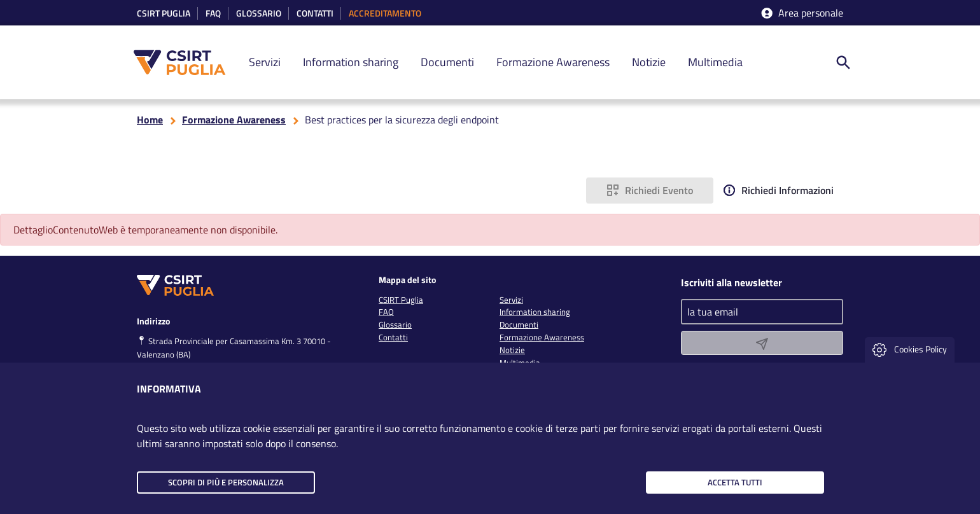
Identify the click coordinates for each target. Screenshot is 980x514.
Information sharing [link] (351, 62)
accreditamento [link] (385, 14)
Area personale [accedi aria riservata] (801, 13)
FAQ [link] (386, 312)
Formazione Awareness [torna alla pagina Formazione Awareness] (234, 120)
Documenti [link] (447, 62)
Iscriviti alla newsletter (731, 282)
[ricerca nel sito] (843, 62)
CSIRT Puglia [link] (164, 14)
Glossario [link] (259, 14)
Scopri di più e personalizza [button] (226, 482)
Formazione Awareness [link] (553, 62)
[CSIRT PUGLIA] (186, 63)
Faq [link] (213, 14)
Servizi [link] (265, 62)
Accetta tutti (735, 482)
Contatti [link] (315, 14)
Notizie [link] (649, 62)
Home (150, 120)
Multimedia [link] (715, 62)
